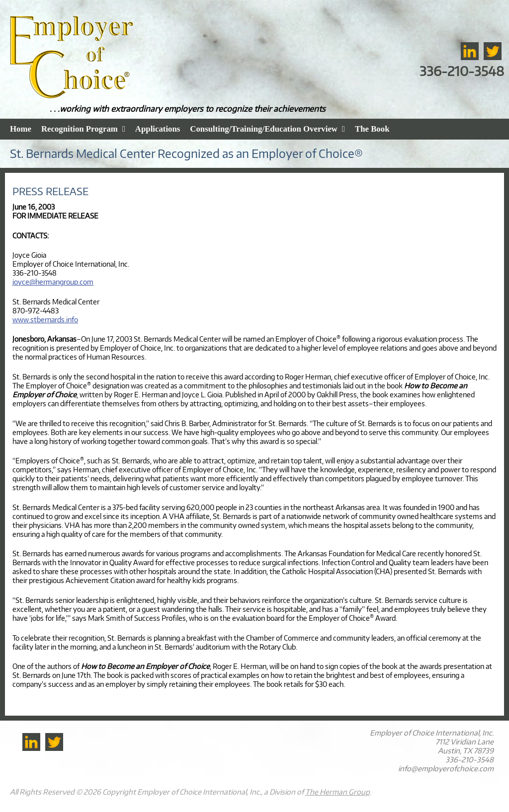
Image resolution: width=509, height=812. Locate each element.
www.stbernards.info (45, 319)
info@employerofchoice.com (446, 768)
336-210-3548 (462, 71)
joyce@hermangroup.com (53, 282)
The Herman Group (338, 792)
